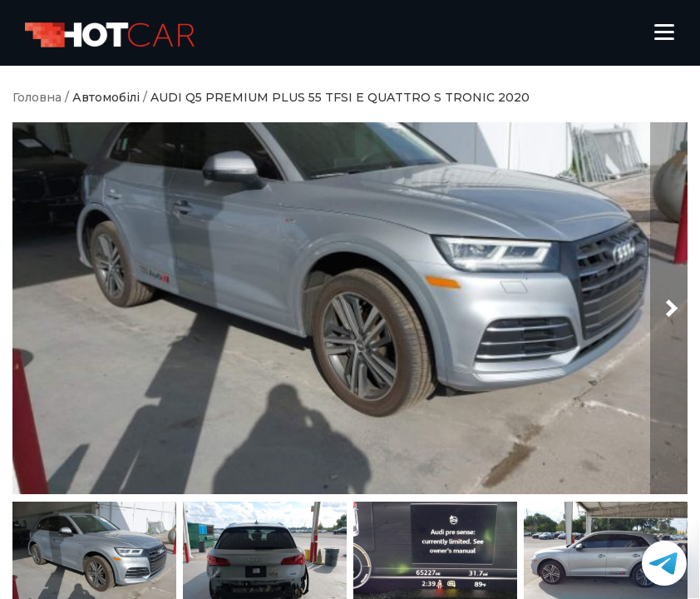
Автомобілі (106, 98)
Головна (37, 98)
